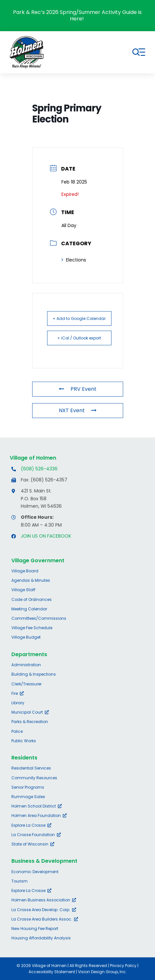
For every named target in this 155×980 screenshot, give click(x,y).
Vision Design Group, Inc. (102, 972)
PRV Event (78, 389)
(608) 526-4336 (39, 469)
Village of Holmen (33, 458)
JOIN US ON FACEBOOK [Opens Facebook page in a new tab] (46, 536)
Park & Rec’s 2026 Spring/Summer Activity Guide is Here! (77, 15)
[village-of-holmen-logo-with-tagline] (27, 38)
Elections (74, 260)
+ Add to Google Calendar (79, 318)
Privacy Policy (123, 966)
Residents (24, 758)
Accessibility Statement (52, 972)
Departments (29, 654)
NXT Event (78, 410)
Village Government (38, 560)
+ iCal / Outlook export (79, 338)
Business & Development (44, 861)
